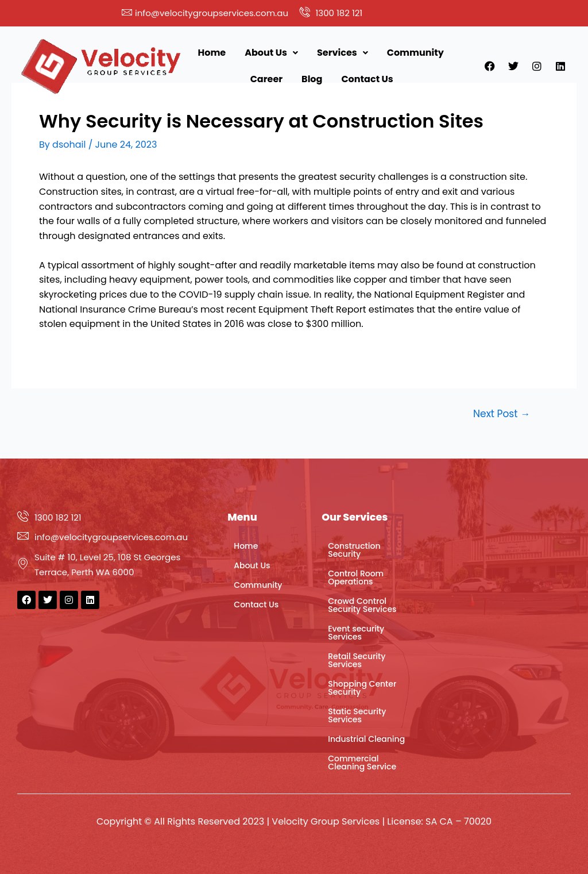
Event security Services (356, 633)
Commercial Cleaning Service (362, 763)
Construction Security (354, 550)
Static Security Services (357, 715)
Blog (312, 79)
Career (266, 79)
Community (415, 53)
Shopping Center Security (362, 688)
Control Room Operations (356, 577)
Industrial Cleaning (366, 739)
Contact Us (367, 79)
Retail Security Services (357, 660)
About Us (271, 53)
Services (343, 53)
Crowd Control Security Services (362, 605)
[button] (271, 53)
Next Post (502, 414)
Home (212, 53)
